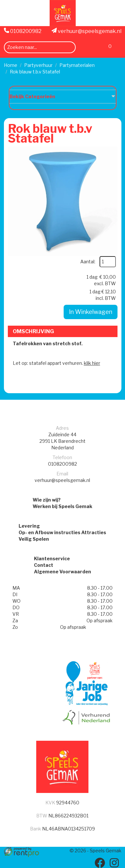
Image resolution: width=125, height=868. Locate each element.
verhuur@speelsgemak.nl (86, 31)
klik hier (92, 363)
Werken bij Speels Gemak (63, 506)
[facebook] (100, 863)
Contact (44, 565)
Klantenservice (52, 558)
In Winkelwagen (91, 312)
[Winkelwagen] (107, 48)
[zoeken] (69, 47)
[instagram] (114, 863)
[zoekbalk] (40, 47)
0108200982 (23, 31)
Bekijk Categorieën (63, 96)
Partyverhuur (38, 65)
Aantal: (88, 262)
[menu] (117, 47)
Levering (29, 526)
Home (11, 65)
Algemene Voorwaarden (63, 572)
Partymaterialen (77, 65)
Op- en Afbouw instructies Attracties (62, 532)
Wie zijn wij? (47, 500)
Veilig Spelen (34, 539)
